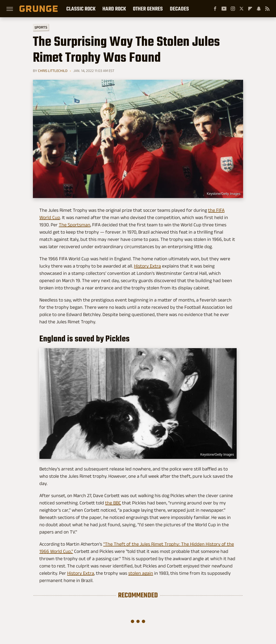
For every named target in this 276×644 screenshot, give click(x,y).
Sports (41, 27)
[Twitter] (241, 9)
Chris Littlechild (53, 71)
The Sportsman (75, 225)
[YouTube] (224, 9)
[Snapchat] (259, 9)
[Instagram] (233, 9)
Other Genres (148, 9)
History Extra (147, 266)
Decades (179, 9)
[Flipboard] (250, 9)
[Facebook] (215, 9)
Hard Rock (114, 9)
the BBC (113, 503)
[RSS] (267, 9)
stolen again (141, 573)
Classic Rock (81, 9)
